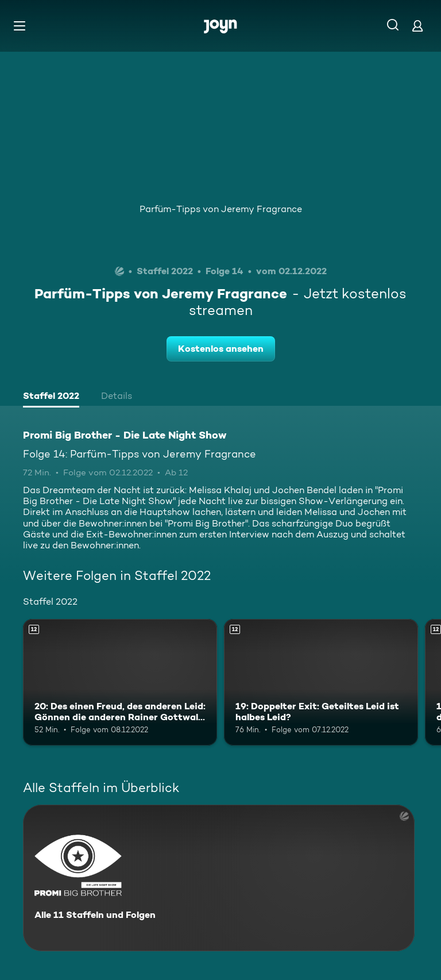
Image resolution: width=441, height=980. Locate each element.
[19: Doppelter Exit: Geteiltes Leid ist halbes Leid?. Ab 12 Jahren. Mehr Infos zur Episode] (321, 682)
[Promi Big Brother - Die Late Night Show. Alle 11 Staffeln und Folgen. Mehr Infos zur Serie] (219, 878)
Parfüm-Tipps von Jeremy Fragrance (221, 209)
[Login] (417, 26)
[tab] (51, 397)
